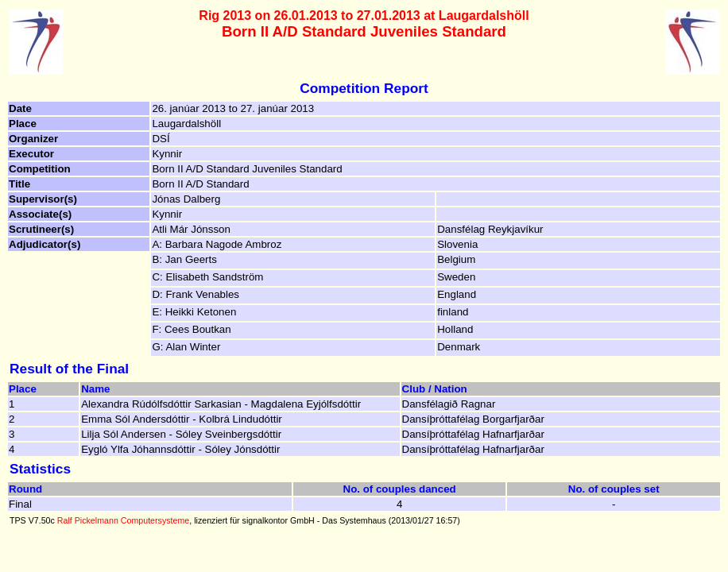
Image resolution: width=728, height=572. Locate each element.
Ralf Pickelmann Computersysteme (123, 520)
